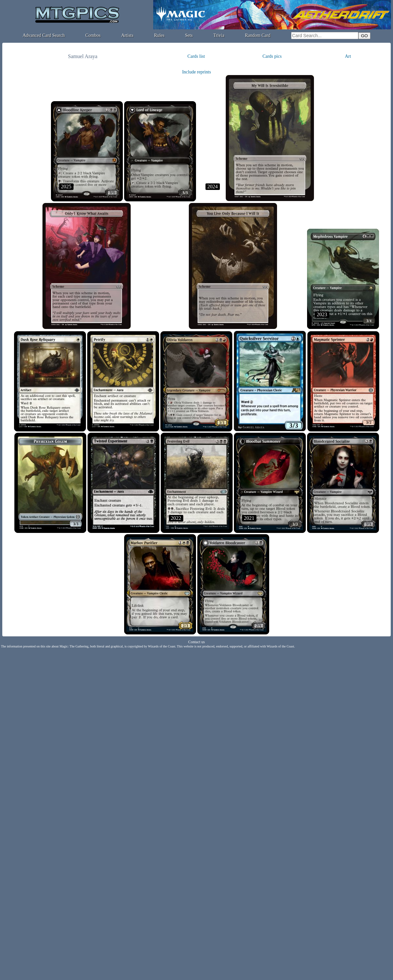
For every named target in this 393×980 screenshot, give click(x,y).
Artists (127, 35)
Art (348, 56)
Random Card (258, 35)
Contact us (197, 642)
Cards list (196, 56)
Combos (93, 35)
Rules (159, 35)
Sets (189, 35)
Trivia (219, 35)
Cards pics (272, 56)
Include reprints (196, 72)
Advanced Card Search (44, 35)
